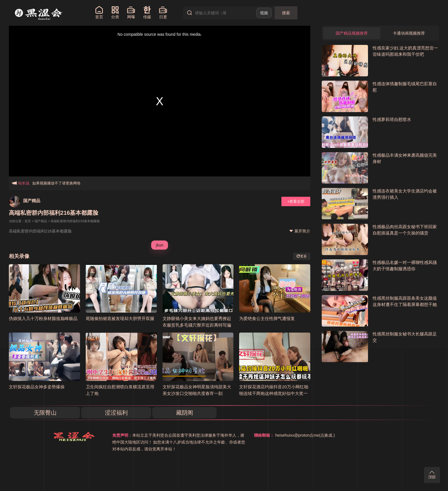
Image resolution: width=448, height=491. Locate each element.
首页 (28, 221)
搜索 (286, 13)
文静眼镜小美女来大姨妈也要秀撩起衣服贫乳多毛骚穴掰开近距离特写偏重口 (197, 325)
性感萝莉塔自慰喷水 (392, 119)
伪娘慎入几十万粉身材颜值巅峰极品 (43, 318)
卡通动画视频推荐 (409, 33)
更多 (302, 256)
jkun (160, 245)
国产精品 (32, 201)
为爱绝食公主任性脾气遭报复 (267, 318)
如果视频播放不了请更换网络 (56, 182)
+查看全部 (296, 201)
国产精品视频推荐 (352, 33)
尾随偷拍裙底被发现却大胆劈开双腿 (120, 318)
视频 (264, 13)
